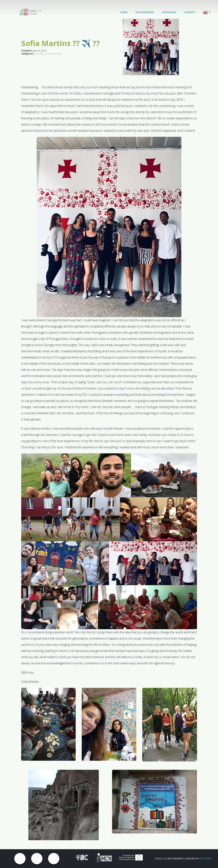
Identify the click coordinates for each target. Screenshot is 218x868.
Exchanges (169, 12)
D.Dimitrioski (205, 859)
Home (124, 12)
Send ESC (40, 54)
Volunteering (145, 12)
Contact (190, 12)
